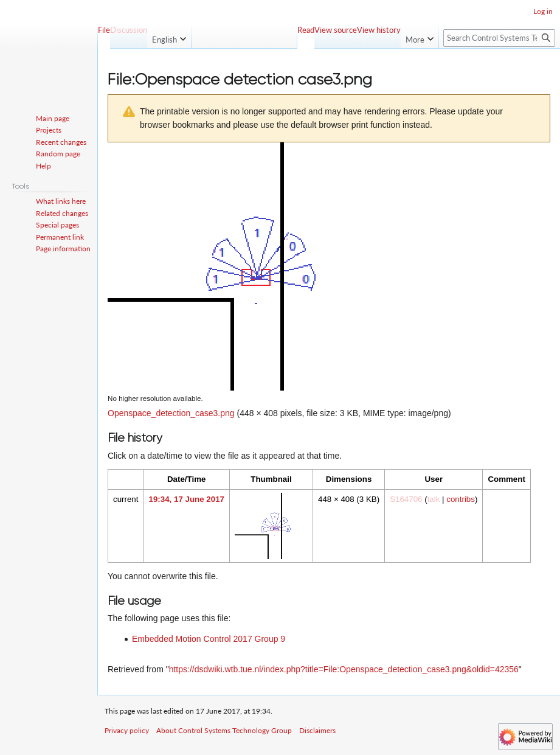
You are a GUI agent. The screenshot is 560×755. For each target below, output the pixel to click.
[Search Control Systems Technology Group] (499, 38)
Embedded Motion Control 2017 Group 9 (209, 639)
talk (434, 499)
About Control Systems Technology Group (224, 730)
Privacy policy (127, 730)
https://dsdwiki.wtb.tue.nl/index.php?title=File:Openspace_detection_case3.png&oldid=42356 (344, 669)
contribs (461, 499)
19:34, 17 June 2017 (186, 499)
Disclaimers (317, 730)
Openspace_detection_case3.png (171, 413)
